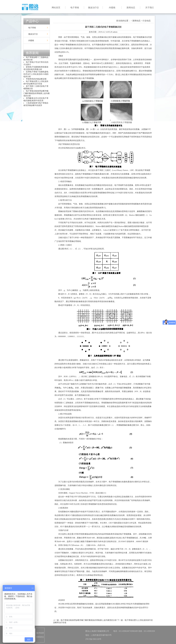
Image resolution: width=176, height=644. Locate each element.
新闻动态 (131, 8)
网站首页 (56, 8)
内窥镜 (112, 8)
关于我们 (150, 8)
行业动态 (147, 21)
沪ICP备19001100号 (93, 639)
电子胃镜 (75, 8)
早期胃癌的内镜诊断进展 (36, 79)
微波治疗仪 (93, 8)
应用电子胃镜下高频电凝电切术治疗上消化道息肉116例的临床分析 (36, 74)
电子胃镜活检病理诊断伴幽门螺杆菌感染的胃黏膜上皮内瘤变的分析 (36, 93)
